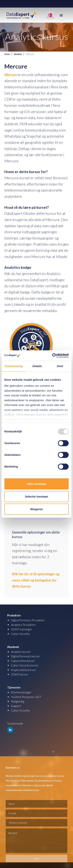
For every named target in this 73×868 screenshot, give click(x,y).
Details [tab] (37, 366)
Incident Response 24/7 (26, 697)
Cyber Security (20, 634)
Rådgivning (18, 701)
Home (7, 54)
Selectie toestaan (37, 496)
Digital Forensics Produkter (28, 620)
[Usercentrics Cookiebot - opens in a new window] (52, 356)
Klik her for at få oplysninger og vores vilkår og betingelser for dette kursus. (36, 580)
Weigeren (36, 509)
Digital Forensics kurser (25, 656)
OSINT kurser (20, 674)
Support (16, 706)
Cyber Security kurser (25, 665)
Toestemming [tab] (14, 366)
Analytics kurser (21, 652)
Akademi (18, 54)
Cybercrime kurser (23, 661)
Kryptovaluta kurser (23, 670)
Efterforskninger (21, 692)
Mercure (11, 75)
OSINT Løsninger (22, 629)
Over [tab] (60, 366)
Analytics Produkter (23, 625)
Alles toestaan (36, 484)
